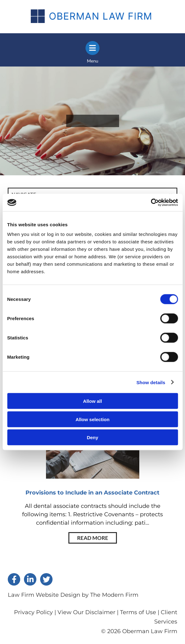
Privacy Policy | (36, 612)
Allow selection (92, 419)
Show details (151, 382)
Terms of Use (138, 612)
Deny (92, 437)
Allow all (92, 401)
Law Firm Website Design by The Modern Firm (73, 595)
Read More (93, 538)
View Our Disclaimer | (88, 612)
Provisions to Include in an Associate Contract (92, 493)
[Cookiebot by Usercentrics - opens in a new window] (151, 203)
